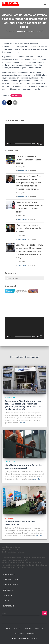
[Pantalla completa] (41, 144)
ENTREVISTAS (19, 634)
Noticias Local (9, 574)
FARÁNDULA (39, 628)
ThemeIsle (33, 639)
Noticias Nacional (10, 580)
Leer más (22, 423)
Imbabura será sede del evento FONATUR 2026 (20, 523)
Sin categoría (16, 96)
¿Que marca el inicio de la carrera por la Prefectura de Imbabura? (28, 228)
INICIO (8, 628)
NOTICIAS (17, 628)
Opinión (6, 601)
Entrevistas (8, 595)
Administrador (22, 171)
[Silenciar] (38, 144)
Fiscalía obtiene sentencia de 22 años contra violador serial (24, 467)
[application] (24, 135)
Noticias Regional (10, 585)
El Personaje (8, 606)
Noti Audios (8, 590)
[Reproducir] (8, 144)
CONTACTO (31, 634)
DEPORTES (28, 628)
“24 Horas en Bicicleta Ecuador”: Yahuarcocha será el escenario (29, 160)
